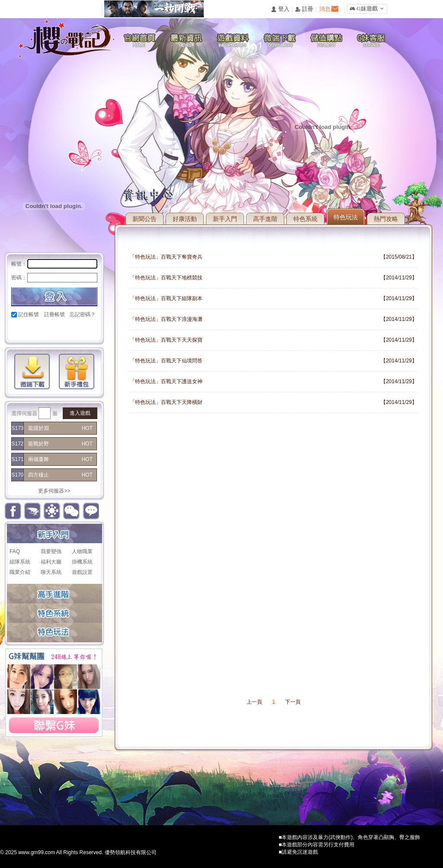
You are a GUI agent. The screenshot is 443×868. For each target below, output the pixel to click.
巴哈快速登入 (47, 329)
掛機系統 (82, 562)
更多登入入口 (91, 329)
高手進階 (265, 219)
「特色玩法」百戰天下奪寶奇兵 (166, 257)
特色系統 (305, 219)
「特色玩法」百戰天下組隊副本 (166, 298)
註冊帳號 (55, 314)
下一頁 (293, 702)
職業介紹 (20, 572)
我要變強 (51, 551)
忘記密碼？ (83, 314)
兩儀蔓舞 (39, 459)
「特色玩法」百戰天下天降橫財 (166, 402)
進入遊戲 (80, 413)
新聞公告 (144, 219)
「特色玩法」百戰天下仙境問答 (166, 361)
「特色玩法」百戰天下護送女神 (166, 381)
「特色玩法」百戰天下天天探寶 (166, 340)
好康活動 (185, 219)
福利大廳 (51, 562)
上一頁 (254, 702)
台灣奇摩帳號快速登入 (77, 329)
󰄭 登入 (280, 9)
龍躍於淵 (39, 428)
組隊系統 (20, 562)
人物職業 (82, 551)
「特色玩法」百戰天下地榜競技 (166, 278)
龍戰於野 (39, 444)
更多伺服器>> (54, 491)
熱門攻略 (386, 219)
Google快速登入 (33, 329)
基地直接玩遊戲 (62, 329)
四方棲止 (39, 475)
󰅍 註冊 (304, 9)
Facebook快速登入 (18, 329)
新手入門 (225, 219)
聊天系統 (51, 572)
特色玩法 (346, 217)
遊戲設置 (82, 572)
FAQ (15, 551)
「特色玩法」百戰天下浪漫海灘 (166, 319)
